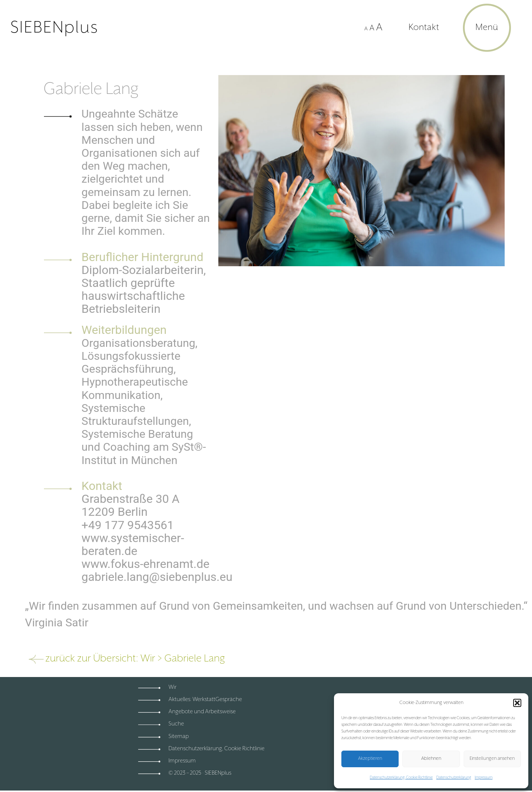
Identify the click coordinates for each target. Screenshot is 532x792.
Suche (176, 724)
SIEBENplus (54, 28)
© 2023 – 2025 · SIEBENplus (200, 773)
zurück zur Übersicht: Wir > (105, 659)
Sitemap (179, 736)
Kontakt (424, 28)
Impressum (484, 778)
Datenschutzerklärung (454, 778)
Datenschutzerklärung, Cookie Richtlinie (401, 778)
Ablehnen (431, 759)
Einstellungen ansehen (492, 759)
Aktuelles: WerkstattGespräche (205, 699)
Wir (173, 687)
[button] (517, 703)
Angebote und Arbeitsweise (202, 712)
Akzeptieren (370, 759)
